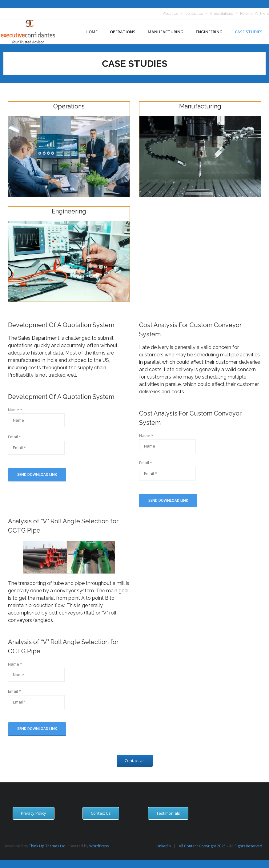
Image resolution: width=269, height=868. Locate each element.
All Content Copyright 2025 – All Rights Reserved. (221, 846)
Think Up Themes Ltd (47, 846)
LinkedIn (164, 846)
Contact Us (194, 13)
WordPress (99, 846)
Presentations (221, 13)
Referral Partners (254, 13)
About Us (171, 13)
